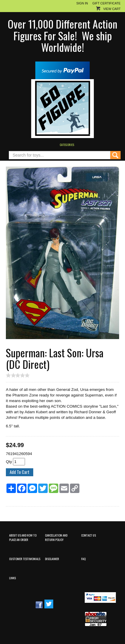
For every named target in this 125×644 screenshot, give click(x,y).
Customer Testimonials (25, 559)
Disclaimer (52, 559)
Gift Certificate (106, 3)
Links (12, 578)
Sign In (82, 3)
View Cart (112, 9)
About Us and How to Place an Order (23, 537)
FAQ (83, 559)
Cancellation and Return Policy (56, 537)
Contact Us (89, 535)
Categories (67, 145)
